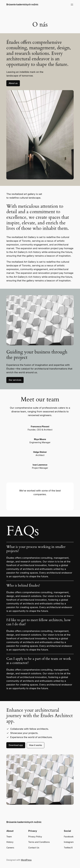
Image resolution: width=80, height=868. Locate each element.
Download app (16, 745)
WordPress (26, 860)
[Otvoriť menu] (72, 5)
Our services (15, 380)
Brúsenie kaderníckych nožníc (22, 5)
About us (13, 83)
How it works (35, 745)
